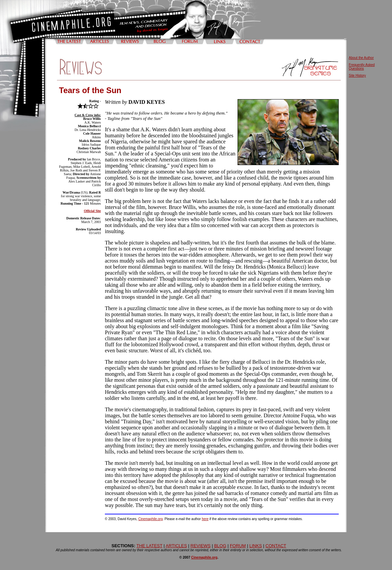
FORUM (238, 546)
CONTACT (276, 546)
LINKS (256, 546)
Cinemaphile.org (151, 519)
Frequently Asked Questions (362, 67)
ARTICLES (176, 546)
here (205, 519)
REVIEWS (201, 546)
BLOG (220, 546)
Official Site (92, 211)
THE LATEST (149, 546)
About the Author (361, 58)
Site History (357, 76)
